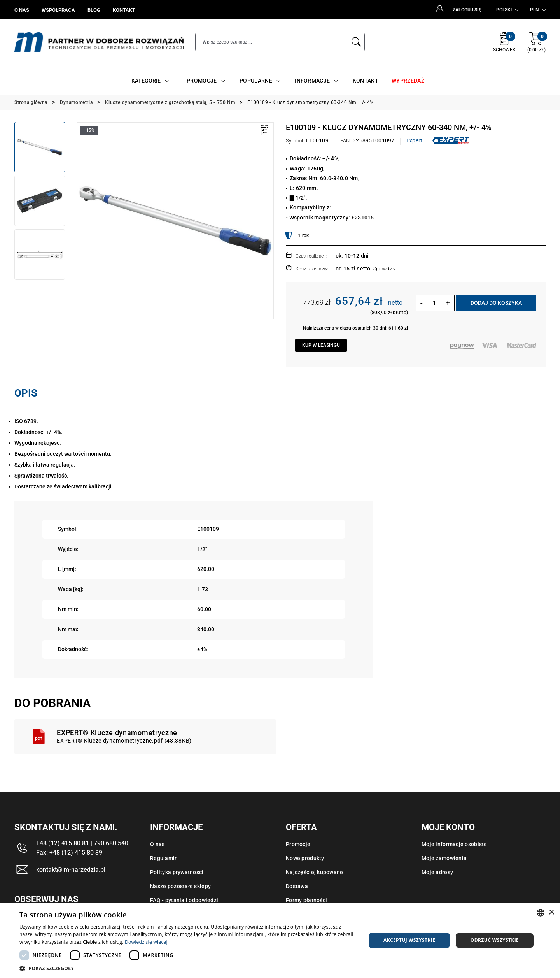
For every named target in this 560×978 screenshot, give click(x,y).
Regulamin (164, 858)
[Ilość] (434, 303)
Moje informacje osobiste (454, 844)
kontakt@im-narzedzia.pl (71, 870)
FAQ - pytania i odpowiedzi (184, 900)
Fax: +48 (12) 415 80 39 (69, 852)
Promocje (298, 844)
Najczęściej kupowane (315, 872)
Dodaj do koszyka (496, 303)
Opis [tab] (26, 393)
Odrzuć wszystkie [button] (495, 940)
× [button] (551, 912)
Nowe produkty (305, 858)
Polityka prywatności (177, 872)
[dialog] (280, 940)
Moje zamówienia (444, 858)
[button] (188, 968)
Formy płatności (306, 900)
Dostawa (297, 886)
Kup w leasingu (321, 345)
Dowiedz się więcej (146, 942)
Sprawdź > (385, 269)
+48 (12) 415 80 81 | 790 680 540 (82, 843)
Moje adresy (437, 872)
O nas (157, 844)
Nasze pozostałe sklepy (180, 886)
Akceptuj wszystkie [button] (409, 940)
